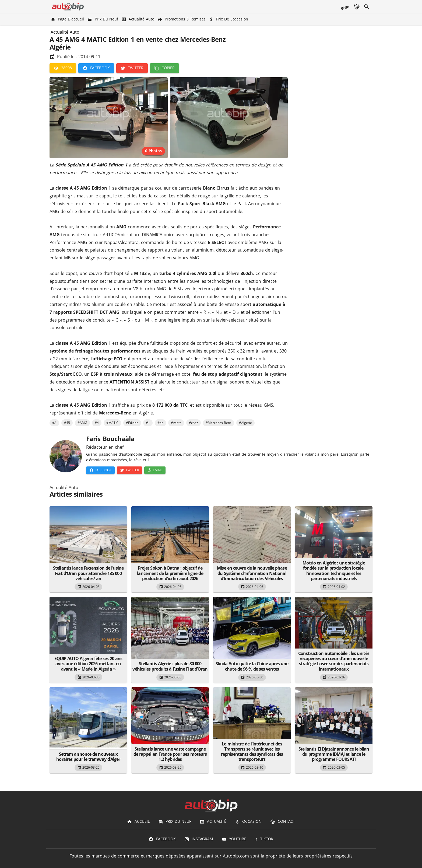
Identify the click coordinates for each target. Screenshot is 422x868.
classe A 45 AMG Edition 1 (83, 188)
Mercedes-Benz (115, 413)
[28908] (63, 68)
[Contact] (282, 822)
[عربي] (345, 7)
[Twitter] (132, 68)
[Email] (155, 470)
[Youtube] (234, 839)
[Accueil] (138, 822)
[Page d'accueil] (68, 19)
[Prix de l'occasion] (229, 19)
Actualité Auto (65, 32)
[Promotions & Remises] (182, 19)
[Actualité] (213, 822)
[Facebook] (96, 68)
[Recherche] (367, 7)
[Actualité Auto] (138, 19)
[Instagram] (199, 839)
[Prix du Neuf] (103, 19)
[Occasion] (248, 822)
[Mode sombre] (357, 7)
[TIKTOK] (264, 839)
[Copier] (164, 68)
